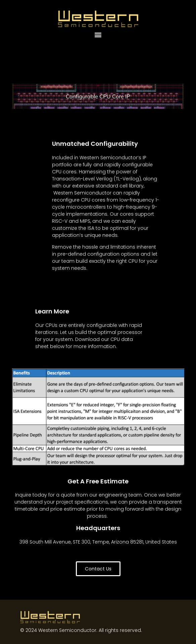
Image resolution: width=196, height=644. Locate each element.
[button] (98, 34)
